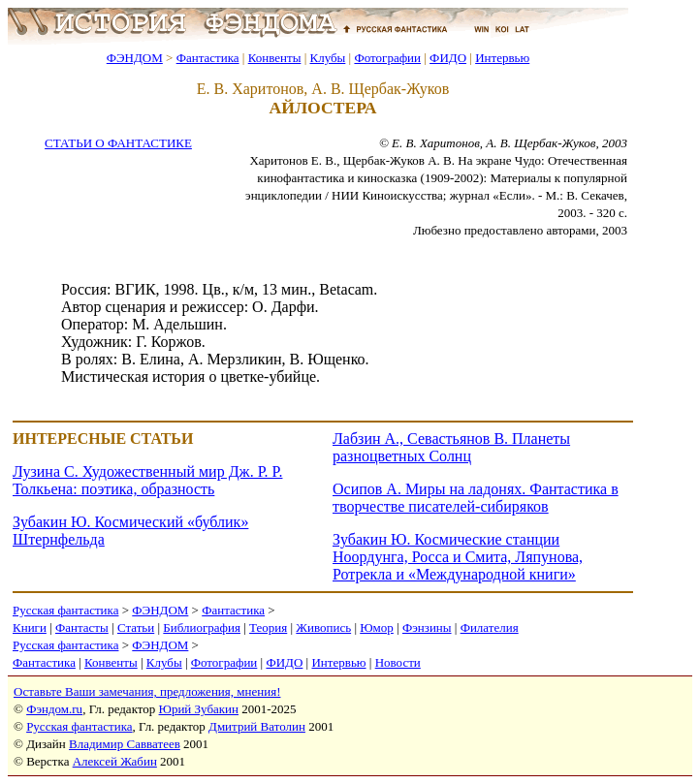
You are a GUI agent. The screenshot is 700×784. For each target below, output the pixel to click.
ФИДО (448, 58)
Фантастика (208, 58)
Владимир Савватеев (125, 744)
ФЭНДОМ (135, 58)
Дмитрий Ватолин (257, 726)
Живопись (323, 627)
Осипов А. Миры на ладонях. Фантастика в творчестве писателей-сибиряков (476, 498)
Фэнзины (427, 627)
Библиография (202, 627)
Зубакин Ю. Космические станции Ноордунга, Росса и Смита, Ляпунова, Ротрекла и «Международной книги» (458, 557)
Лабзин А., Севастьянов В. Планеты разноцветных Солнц (451, 447)
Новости (398, 662)
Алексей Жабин (115, 761)
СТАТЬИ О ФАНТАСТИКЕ (118, 143)
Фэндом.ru (54, 709)
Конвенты (275, 58)
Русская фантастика (65, 610)
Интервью (502, 58)
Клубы (327, 58)
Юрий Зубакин (199, 709)
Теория (268, 627)
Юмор (377, 627)
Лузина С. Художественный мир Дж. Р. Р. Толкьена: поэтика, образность (147, 480)
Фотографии (387, 58)
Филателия (490, 627)
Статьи (136, 627)
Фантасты (82, 627)
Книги (30, 627)
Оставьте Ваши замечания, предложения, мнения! (147, 691)
